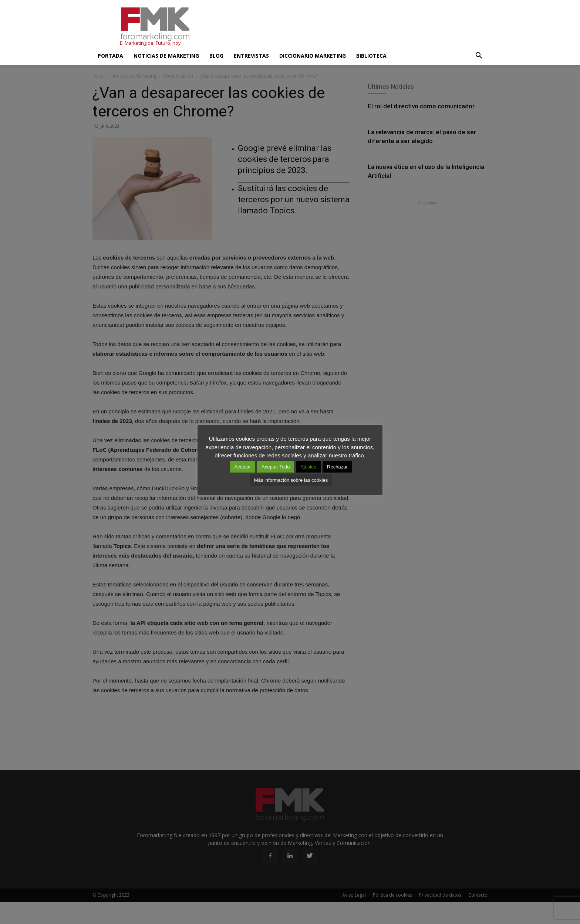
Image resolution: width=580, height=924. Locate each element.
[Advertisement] (353, 27)
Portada (110, 56)
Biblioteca (371, 56)
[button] (479, 56)
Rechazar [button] (337, 467)
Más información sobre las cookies (291, 480)
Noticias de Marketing (166, 56)
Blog (216, 56)
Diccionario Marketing (313, 56)
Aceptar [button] (242, 467)
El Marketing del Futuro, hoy (150, 43)
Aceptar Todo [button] (276, 467)
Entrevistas (251, 56)
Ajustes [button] (308, 467)
